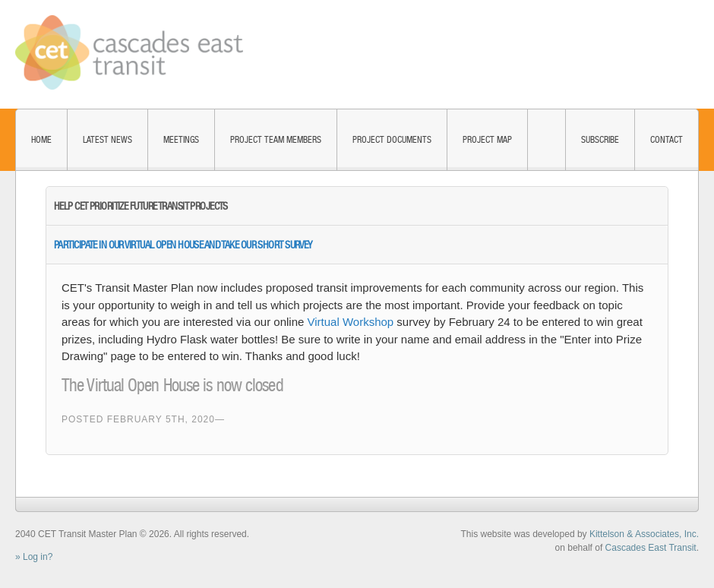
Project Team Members (276, 140)
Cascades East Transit (651, 548)
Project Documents (392, 140)
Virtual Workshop (351, 322)
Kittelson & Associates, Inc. (644, 534)
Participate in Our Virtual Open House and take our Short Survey (183, 245)
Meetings (181, 140)
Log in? (38, 557)
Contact (667, 140)
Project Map (487, 140)
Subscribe (600, 140)
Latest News (107, 140)
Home (41, 140)
